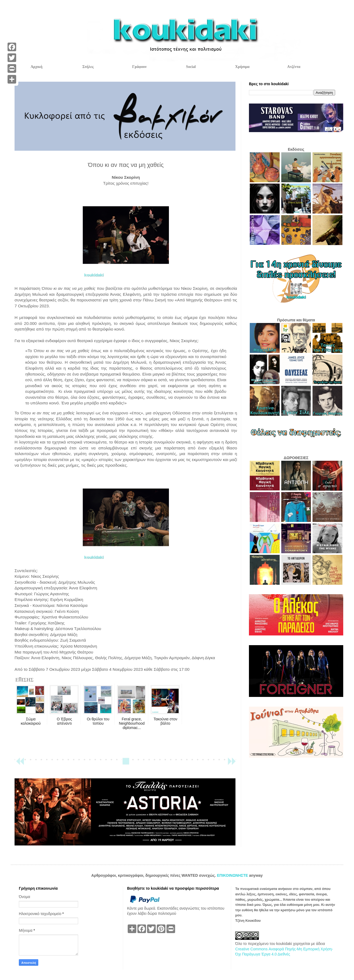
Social (191, 67)
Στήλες (88, 67)
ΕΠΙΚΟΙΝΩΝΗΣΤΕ (233, 875)
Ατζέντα (294, 67)
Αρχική (36, 67)
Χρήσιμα (242, 67)
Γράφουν (139, 67)
